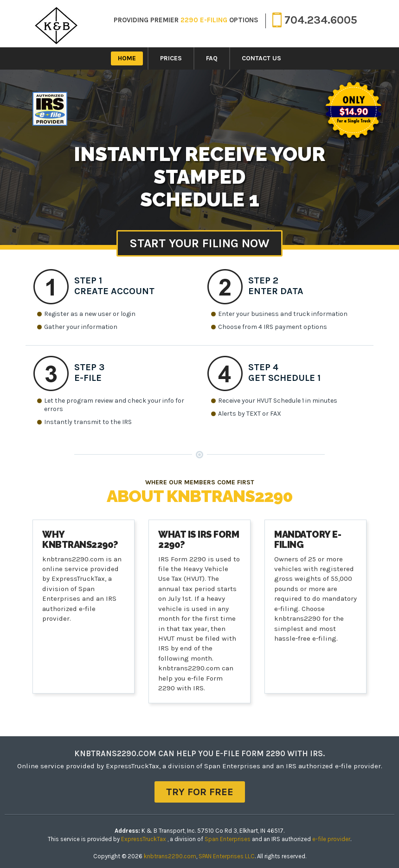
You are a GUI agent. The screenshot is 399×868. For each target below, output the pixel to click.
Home (127, 58)
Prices (171, 58)
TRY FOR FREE (200, 792)
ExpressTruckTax (144, 839)
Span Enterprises (228, 839)
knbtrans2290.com (170, 856)
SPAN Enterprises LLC (227, 856)
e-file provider (331, 839)
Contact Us (261, 58)
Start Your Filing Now (199, 243)
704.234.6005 (315, 19)
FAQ (212, 58)
